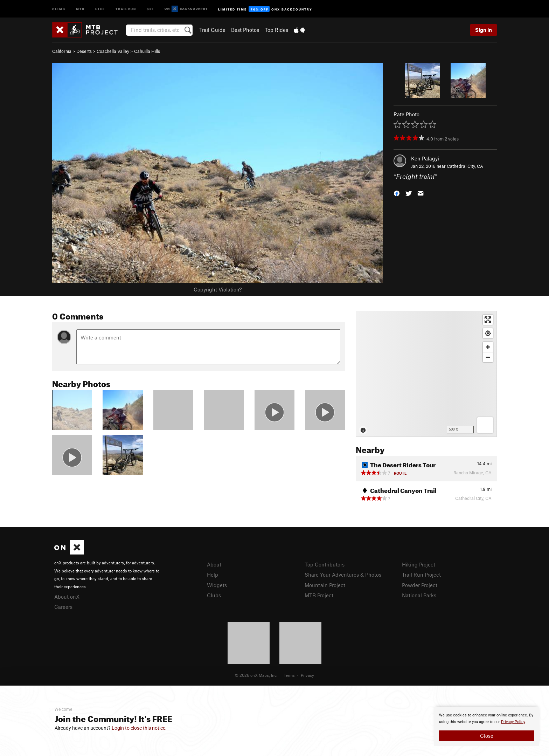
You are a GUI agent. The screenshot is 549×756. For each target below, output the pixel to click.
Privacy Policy (513, 722)
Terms (289, 675)
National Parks (419, 595)
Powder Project (420, 585)
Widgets (217, 585)
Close (487, 736)
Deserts (84, 51)
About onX (67, 597)
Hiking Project (419, 564)
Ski (150, 9)
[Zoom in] (488, 347)
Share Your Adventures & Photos (343, 575)
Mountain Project (325, 585)
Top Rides (276, 30)
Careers (63, 607)
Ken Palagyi (425, 158)
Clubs (214, 595)
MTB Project (319, 595)
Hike (100, 9)
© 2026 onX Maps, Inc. (256, 675)
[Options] (485, 425)
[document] (487, 727)
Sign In (484, 30)
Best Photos (245, 30)
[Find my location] (488, 333)
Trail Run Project (421, 575)
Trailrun (126, 9)
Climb (59, 9)
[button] (397, 193)
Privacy (307, 675)
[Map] (426, 374)
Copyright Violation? (218, 289)
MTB (80, 9)
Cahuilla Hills (147, 51)
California (62, 51)
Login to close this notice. (139, 728)
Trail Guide (212, 30)
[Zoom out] (488, 357)
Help (213, 575)
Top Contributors (325, 564)
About (214, 564)
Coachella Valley (113, 51)
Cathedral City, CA (465, 166)
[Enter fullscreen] (488, 320)
